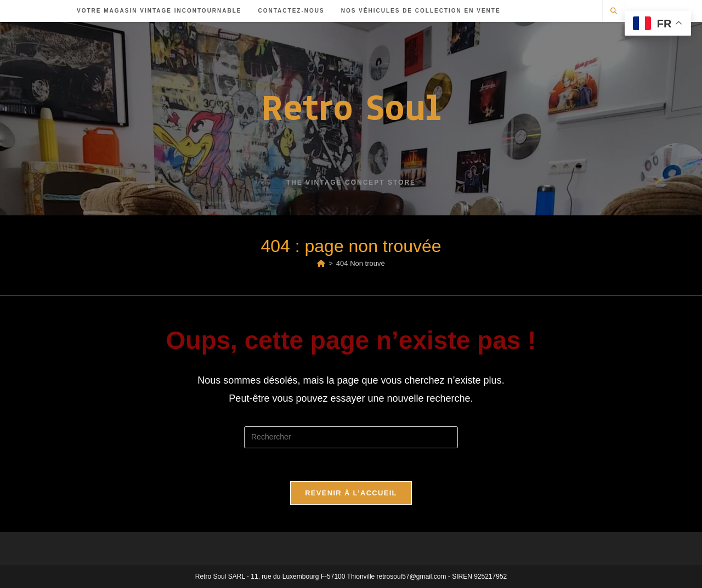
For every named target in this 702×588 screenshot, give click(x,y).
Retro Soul (351, 108)
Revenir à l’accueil (351, 493)
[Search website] (614, 12)
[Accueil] (321, 263)
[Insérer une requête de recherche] (351, 437)
